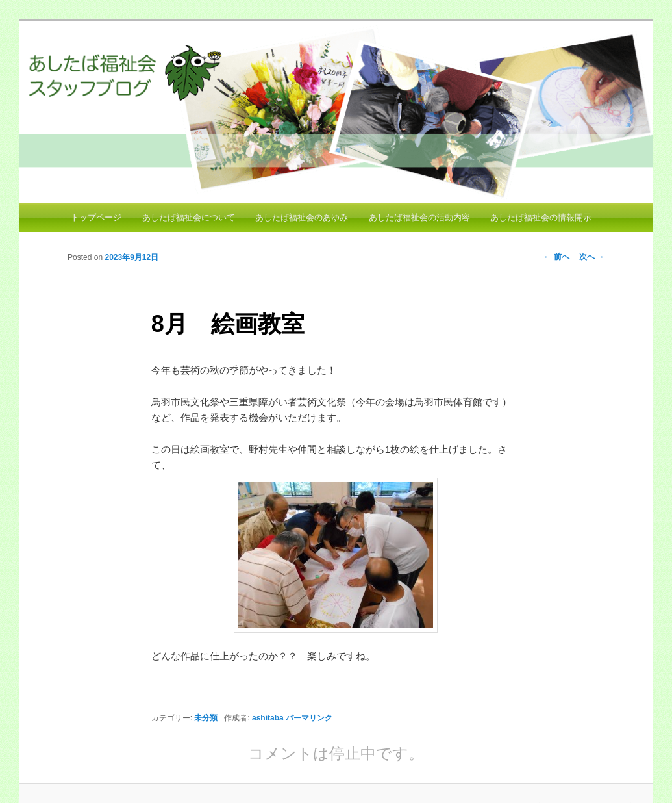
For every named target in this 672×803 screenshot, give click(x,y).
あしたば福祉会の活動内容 (419, 217)
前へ (556, 257)
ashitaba (268, 718)
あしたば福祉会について (189, 217)
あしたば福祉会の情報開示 (541, 217)
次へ (592, 257)
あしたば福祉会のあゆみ (302, 217)
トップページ (96, 217)
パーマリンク (309, 718)
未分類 (206, 718)
